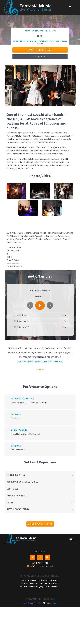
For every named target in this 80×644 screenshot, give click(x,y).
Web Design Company (32, 603)
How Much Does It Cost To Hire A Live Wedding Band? (40, 580)
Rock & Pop (45, 31)
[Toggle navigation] (70, 7)
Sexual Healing (23, 321)
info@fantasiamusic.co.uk (40, 566)
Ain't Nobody (23, 315)
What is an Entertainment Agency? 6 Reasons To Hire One (40, 587)
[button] (37, 370)
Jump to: (39, 57)
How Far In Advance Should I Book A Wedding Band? (40, 583)
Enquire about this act (40, 50)
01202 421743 (40, 563)
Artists (35, 31)
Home (27, 31)
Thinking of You (24, 327)
